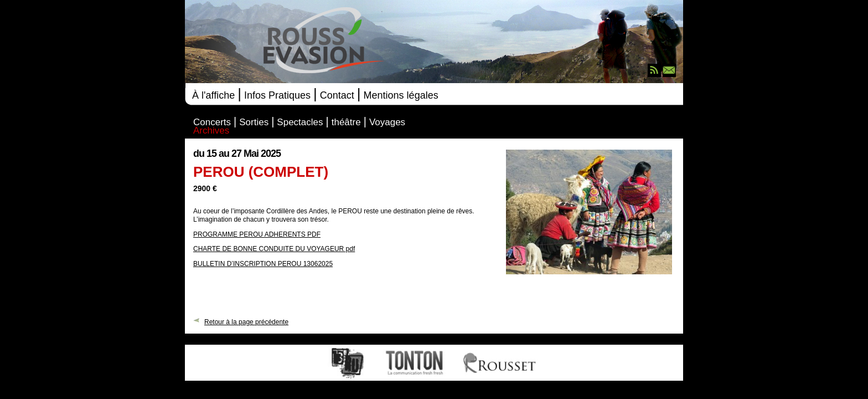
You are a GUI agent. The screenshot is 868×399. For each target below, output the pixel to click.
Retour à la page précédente (246, 321)
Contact (337, 96)
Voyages (387, 123)
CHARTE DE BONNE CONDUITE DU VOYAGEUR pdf (274, 249)
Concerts (212, 123)
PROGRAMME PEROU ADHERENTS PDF (257, 234)
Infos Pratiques (277, 96)
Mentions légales (401, 96)
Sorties (254, 123)
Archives (211, 131)
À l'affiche (213, 96)
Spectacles (300, 123)
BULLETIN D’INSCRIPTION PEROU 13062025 (263, 264)
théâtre (346, 123)
